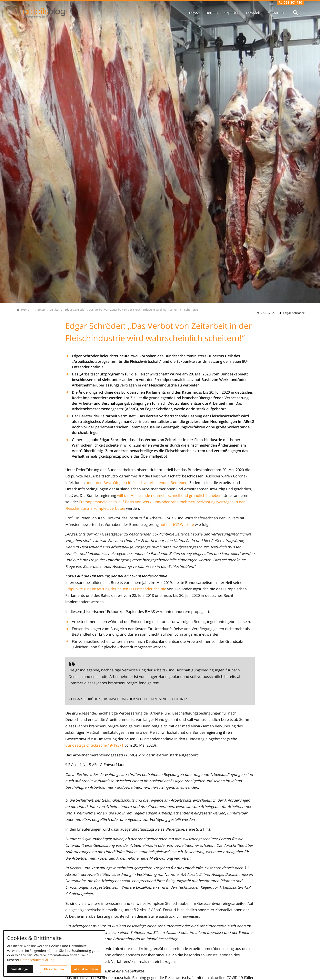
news (193, 12)
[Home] (25, 310)
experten (232, 12)
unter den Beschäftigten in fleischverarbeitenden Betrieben (137, 483)
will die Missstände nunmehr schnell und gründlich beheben (169, 495)
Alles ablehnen (54, 969)
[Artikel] (55, 310)
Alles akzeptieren (86, 969)
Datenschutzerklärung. (38, 960)
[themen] (40, 310)
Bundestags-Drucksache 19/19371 (94, 745)
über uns (278, 12)
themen (211, 12)
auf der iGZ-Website (177, 524)
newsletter (255, 12)
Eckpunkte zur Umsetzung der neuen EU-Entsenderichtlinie (116, 589)
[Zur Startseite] (44, 13)
